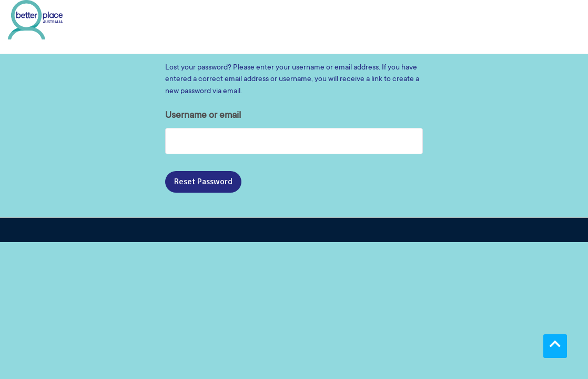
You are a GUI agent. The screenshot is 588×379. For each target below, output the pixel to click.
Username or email (203, 116)
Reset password (203, 182)
